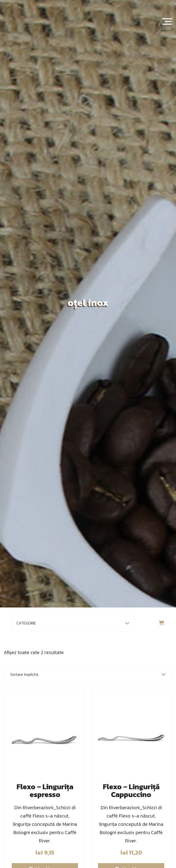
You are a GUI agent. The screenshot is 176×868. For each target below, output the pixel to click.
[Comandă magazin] (88, 674)
